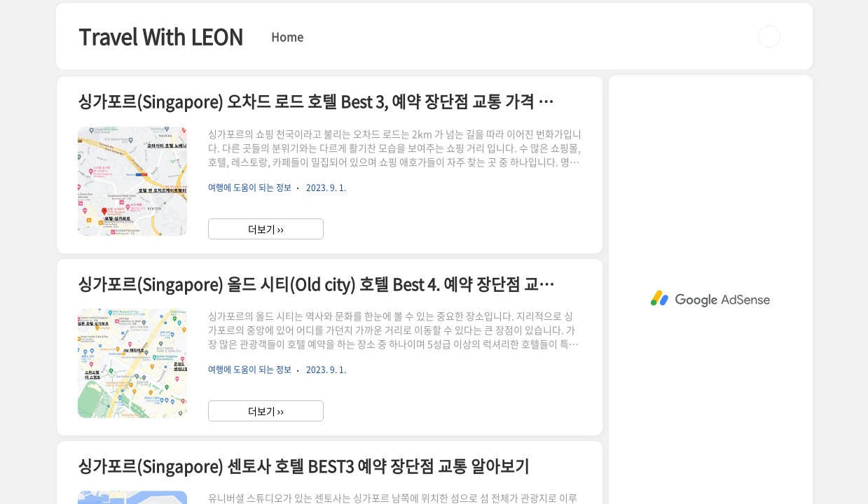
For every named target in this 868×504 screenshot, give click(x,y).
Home (287, 36)
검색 (769, 36)
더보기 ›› (266, 229)
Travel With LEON (161, 36)
